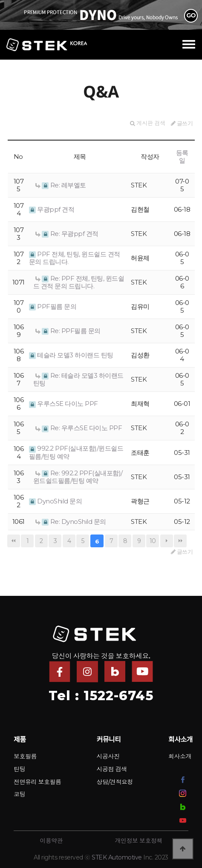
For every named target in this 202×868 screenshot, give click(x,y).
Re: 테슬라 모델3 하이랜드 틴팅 (78, 379)
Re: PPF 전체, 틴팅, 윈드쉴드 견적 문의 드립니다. (79, 282)
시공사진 (108, 756)
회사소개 (180, 756)
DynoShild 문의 (56, 501)
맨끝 (180, 541)
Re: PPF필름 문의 (68, 331)
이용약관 (51, 841)
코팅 (19, 794)
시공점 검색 (112, 769)
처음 (14, 541)
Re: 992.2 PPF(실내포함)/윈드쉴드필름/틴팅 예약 (78, 477)
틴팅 (19, 769)
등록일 (182, 157)
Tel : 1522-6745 (101, 696)
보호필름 (25, 756)
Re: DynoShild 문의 (71, 522)
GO (191, 15)
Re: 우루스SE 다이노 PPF (79, 428)
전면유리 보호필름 (38, 782)
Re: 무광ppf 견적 (67, 234)
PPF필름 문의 (53, 306)
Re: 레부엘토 (61, 185)
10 (153, 541)
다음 (167, 541)
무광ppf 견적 (52, 209)
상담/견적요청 (115, 782)
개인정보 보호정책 (139, 841)
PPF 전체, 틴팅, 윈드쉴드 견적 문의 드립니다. (75, 258)
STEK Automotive (117, 857)
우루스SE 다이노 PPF (63, 404)
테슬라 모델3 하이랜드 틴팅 (71, 355)
